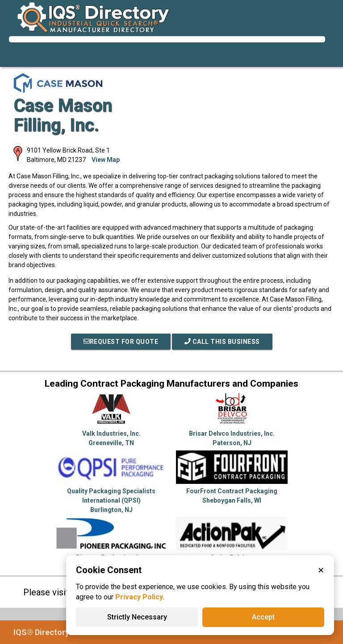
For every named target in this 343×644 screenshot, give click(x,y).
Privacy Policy (139, 597)
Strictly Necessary (137, 617)
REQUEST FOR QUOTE (121, 342)
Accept (263, 617)
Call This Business (222, 342)
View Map (106, 160)
